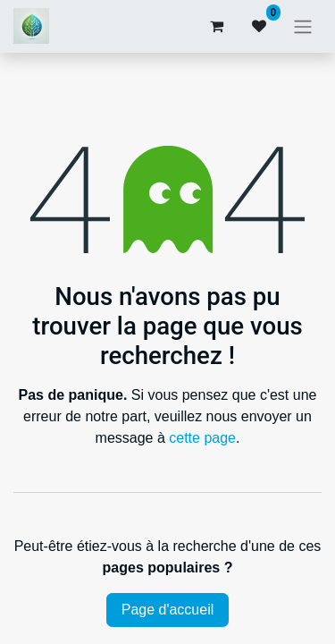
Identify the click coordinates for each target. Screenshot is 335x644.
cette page (202, 438)
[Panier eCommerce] (216, 26)
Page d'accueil (168, 610)
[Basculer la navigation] (303, 26)
